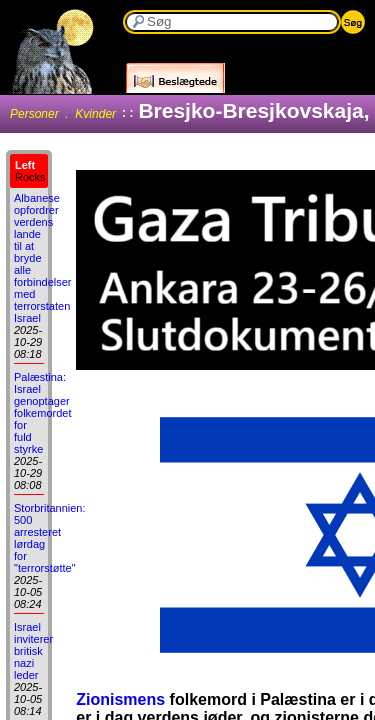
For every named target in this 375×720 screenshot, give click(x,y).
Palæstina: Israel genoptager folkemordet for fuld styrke (42, 413)
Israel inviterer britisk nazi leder (33, 651)
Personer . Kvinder (63, 114)
